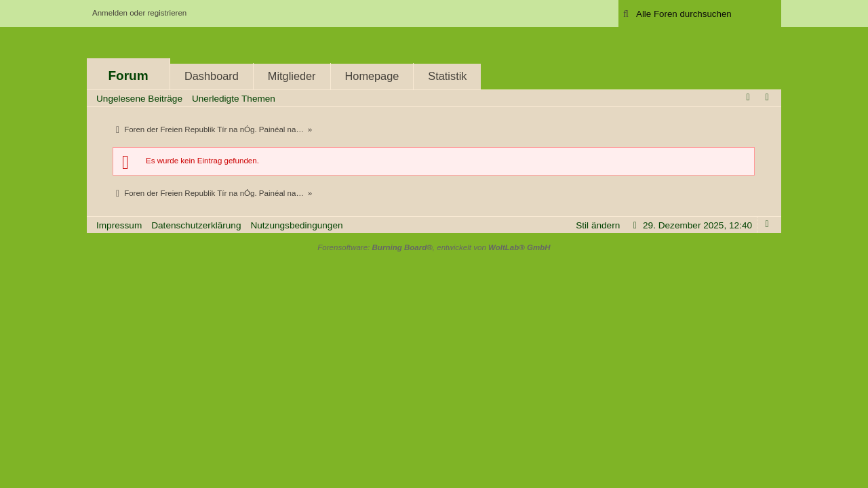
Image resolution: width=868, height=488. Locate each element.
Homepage (372, 76)
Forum (128, 76)
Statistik (447, 76)
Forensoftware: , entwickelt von (434, 247)
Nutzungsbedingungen (296, 225)
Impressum (119, 225)
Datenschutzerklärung (196, 225)
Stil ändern (598, 225)
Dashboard (212, 76)
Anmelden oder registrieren (139, 13)
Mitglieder (292, 76)
